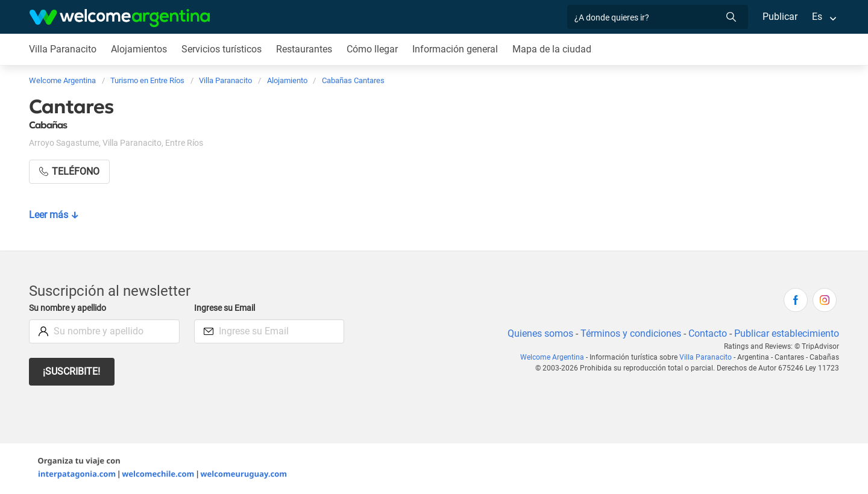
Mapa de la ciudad (555, 49)
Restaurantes (306, 49)
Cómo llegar (374, 49)
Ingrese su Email (226, 308)
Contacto (706, 333)
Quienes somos (537, 333)
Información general (458, 49)
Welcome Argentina (558, 357)
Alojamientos (139, 49)
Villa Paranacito (62, 49)
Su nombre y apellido (70, 308)
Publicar (779, 17)
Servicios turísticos (222, 49)
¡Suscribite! (72, 371)
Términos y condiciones (628, 333)
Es (817, 17)
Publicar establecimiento (786, 333)
